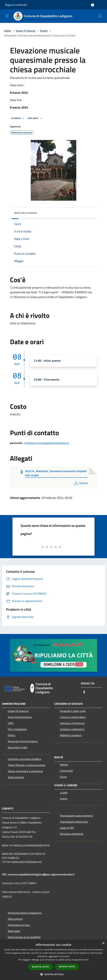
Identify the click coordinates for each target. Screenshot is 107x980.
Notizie (64, 765)
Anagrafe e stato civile (73, 711)
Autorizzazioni (16, 777)
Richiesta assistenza (72, 834)
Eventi (44, 31)
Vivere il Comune (26, 31)
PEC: (5, 874)
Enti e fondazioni (17, 729)
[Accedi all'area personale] (93, 5)
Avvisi (63, 777)
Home (7, 31)
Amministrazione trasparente (25, 913)
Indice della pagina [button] (25, 213)
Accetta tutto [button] (41, 967)
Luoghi (64, 792)
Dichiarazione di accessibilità (24, 937)
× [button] (103, 943)
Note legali (14, 931)
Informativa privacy (19, 925)
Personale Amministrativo (23, 741)
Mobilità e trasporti (71, 735)
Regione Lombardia (16, 5)
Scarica (80, 483)
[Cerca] (100, 16)
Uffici (11, 723)
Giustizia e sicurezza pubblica (24, 759)
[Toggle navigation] (7, 16)
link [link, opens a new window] (87, 960)
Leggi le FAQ (67, 828)
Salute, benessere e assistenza (25, 771)
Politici (12, 735)
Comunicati (66, 771)
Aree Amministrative (20, 717)
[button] (53, 974)
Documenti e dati (18, 747)
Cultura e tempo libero (73, 717)
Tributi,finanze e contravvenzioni (27, 765)
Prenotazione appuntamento (76, 816)
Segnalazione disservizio (74, 822)
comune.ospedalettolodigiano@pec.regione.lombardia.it (41, 874)
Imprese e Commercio (72, 723)
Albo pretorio (15, 919)
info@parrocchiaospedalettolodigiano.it (47, 443)
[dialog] (53, 960)
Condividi (18, 118)
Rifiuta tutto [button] (67, 967)
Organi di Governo (18, 711)
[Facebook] (84, 693)
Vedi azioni (35, 118)
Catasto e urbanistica (72, 729)
